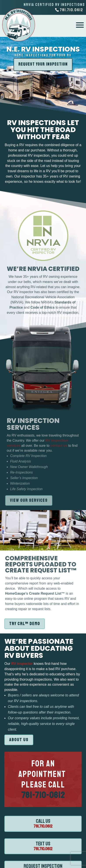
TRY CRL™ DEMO (25, 624)
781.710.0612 (43, 826)
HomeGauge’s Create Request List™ (35, 593)
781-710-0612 (43, 795)
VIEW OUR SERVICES (29, 500)
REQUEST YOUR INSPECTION (43, 64)
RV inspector (22, 664)
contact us (60, 446)
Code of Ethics (43, 307)
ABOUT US (19, 740)
